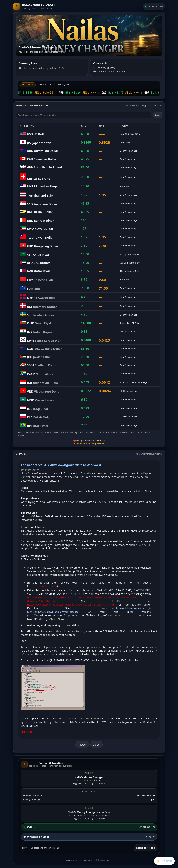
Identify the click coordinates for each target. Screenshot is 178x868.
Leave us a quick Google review (89, 444)
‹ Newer (82, 745)
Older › (97, 745)
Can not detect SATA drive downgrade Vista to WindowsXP (62, 465)
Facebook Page (146, 848)
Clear (158, 115)
